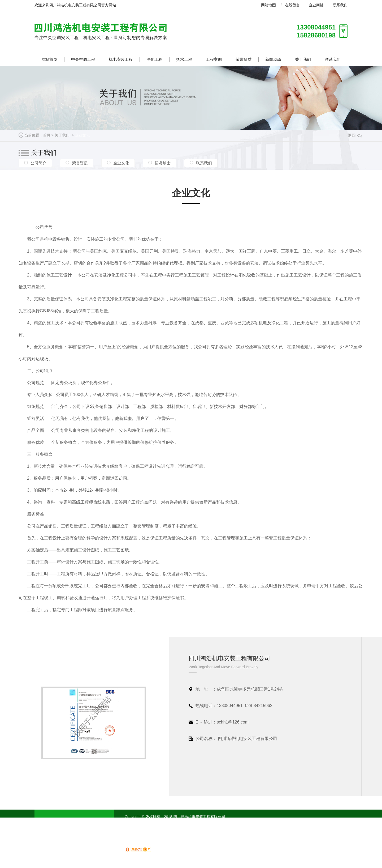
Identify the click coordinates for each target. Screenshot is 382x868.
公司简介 (38, 163)
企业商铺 (316, 5)
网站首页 (49, 59)
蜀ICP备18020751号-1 (158, 823)
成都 (226, 823)
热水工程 (184, 59)
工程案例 (214, 59)
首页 (47, 135)
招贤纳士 (163, 163)
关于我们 (303, 59)
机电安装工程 (121, 59)
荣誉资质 (244, 59)
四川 (216, 823)
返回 (355, 135)
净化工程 (154, 59)
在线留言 (292, 5)
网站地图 (268, 5)
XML (191, 823)
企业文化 (82, 135)
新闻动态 (273, 59)
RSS (182, 823)
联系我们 (340, 5)
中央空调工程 (83, 59)
